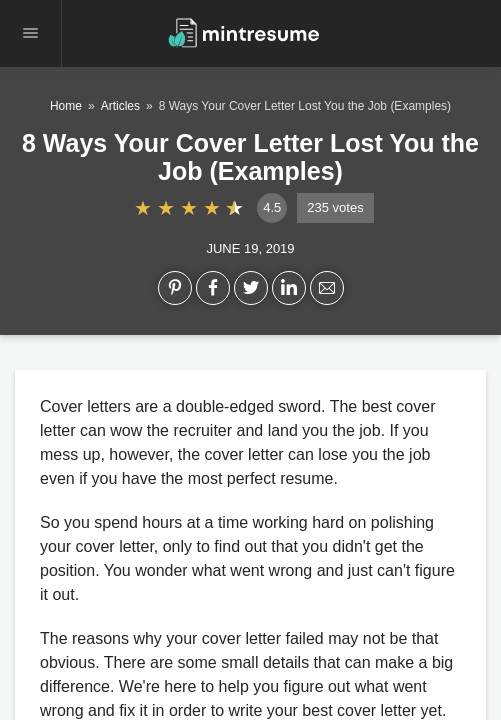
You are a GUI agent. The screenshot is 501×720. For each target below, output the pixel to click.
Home (66, 106)
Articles (120, 106)
